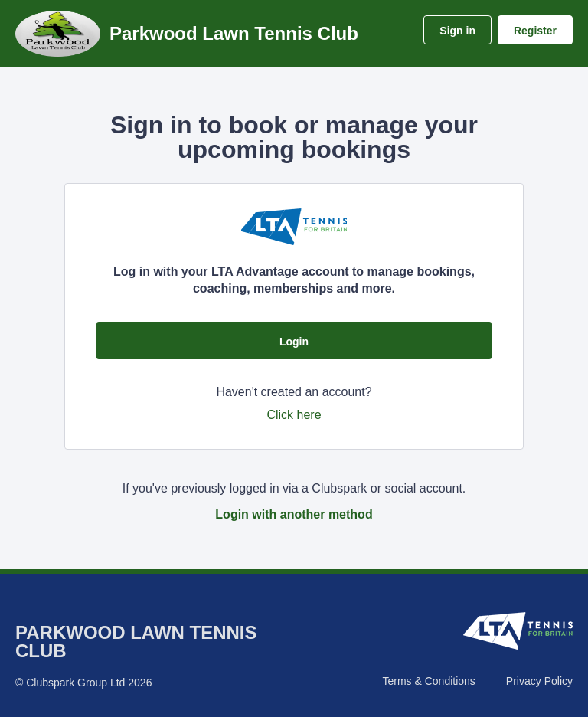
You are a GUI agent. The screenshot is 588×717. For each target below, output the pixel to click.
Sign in (457, 31)
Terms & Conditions (428, 681)
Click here (294, 415)
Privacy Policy (539, 681)
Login (294, 342)
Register (535, 31)
